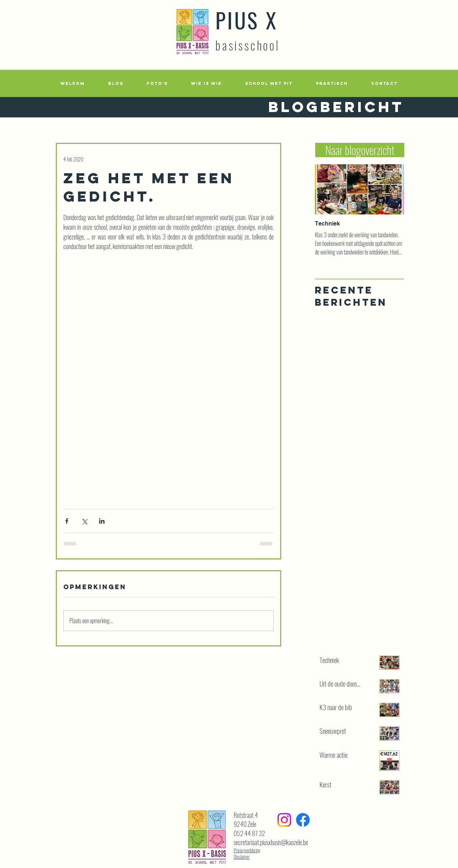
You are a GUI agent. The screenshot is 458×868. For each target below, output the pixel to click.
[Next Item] (393, 190)
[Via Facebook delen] (67, 521)
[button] (157, 83)
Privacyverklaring (247, 850)
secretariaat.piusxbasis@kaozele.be (271, 842)
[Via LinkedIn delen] (102, 521)
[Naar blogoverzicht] (360, 150)
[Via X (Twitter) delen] (84, 521)
